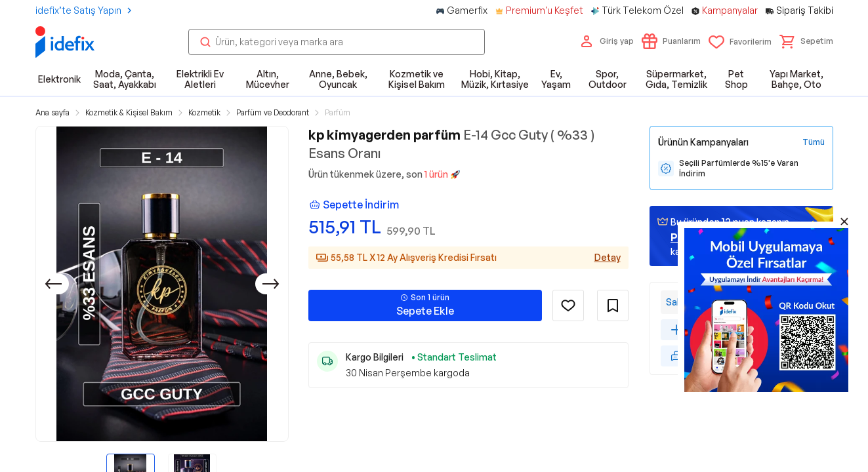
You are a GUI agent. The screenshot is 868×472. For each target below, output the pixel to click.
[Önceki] (53, 284)
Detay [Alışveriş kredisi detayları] (608, 257)
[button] (806, 41)
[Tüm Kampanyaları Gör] (814, 142)
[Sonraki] (271, 284)
